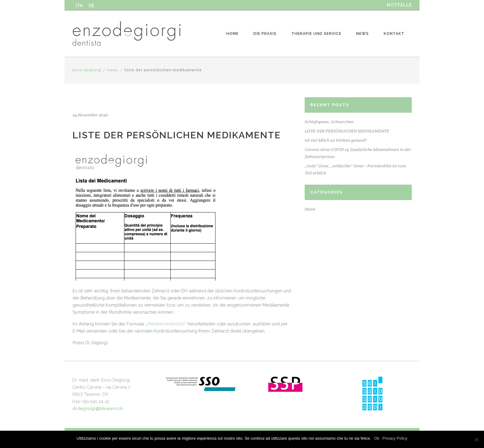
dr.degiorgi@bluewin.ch (97, 408)
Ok (377, 438)
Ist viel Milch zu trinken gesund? (336, 140)
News (113, 70)
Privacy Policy (395, 438)
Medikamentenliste (166, 324)
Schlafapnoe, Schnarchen (329, 122)
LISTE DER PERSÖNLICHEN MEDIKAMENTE (347, 131)
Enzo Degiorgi (87, 70)
